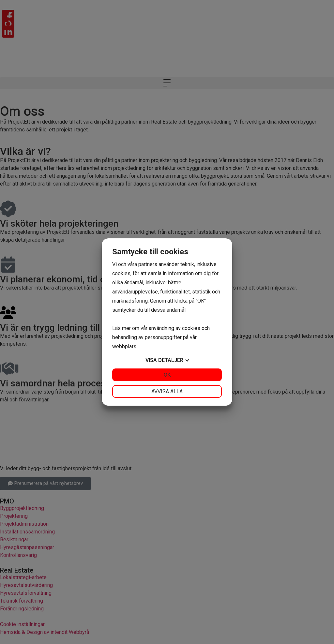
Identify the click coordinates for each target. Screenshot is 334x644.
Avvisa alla (167, 391)
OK (167, 375)
